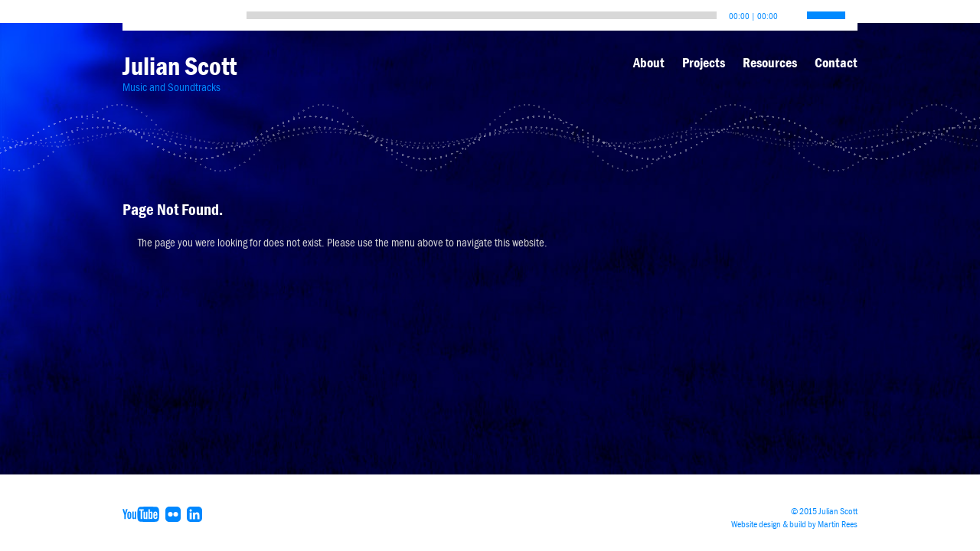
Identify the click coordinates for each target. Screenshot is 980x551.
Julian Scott (180, 66)
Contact (836, 63)
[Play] (138, 11)
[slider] (482, 15)
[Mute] (790, 11)
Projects (704, 63)
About (649, 63)
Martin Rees (838, 524)
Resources (770, 63)
